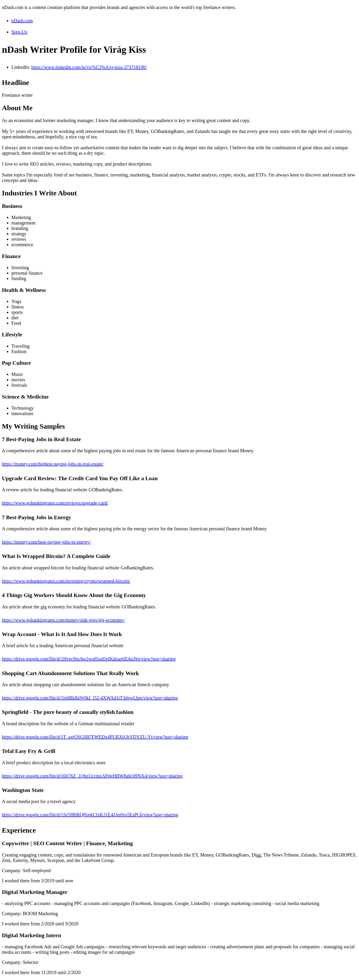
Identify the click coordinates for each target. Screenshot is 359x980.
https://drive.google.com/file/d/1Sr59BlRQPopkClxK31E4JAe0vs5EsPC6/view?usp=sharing (90, 815)
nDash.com (22, 21)
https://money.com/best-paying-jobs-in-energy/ (46, 542)
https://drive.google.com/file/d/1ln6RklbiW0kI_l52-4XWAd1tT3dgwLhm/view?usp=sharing (90, 698)
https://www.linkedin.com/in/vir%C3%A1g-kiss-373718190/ (89, 67)
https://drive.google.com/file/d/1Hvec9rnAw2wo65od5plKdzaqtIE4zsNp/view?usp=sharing (89, 659)
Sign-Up (19, 32)
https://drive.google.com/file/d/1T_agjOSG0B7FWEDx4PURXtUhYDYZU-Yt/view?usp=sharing (95, 737)
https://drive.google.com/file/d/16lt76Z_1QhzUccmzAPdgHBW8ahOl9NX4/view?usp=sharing (92, 776)
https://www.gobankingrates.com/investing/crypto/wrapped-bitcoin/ (66, 581)
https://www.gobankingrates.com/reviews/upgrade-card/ (55, 503)
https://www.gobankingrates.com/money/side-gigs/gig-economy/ (63, 620)
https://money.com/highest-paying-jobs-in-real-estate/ (53, 464)
